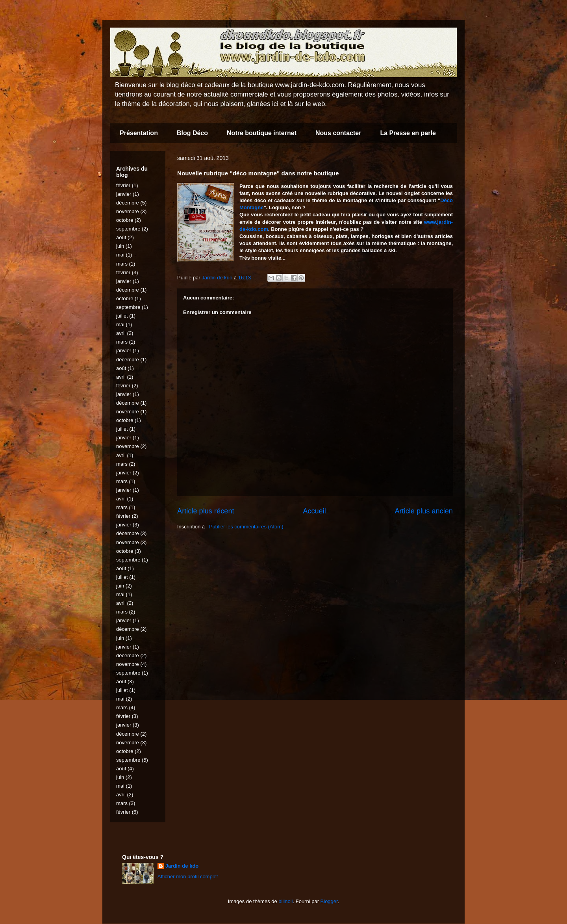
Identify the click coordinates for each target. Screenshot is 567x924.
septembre (128, 229)
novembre (128, 211)
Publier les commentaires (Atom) (246, 527)
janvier (124, 194)
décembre (128, 203)
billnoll (285, 901)
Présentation (139, 133)
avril (121, 333)
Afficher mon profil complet (188, 877)
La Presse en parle (408, 133)
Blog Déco (192, 133)
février (123, 185)
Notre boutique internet (262, 133)
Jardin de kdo (182, 866)
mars (122, 264)
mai (120, 255)
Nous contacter (338, 133)
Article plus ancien (424, 511)
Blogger (329, 901)
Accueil (314, 511)
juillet (122, 316)
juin (120, 246)
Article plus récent (206, 511)
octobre (125, 220)
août (121, 237)
